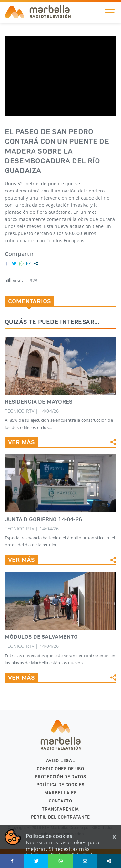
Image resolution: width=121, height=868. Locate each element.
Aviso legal (61, 761)
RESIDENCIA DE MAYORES (39, 402)
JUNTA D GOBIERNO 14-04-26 (43, 519)
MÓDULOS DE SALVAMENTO (41, 637)
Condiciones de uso (60, 769)
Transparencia (60, 809)
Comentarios (29, 301)
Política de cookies (60, 785)
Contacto (60, 801)
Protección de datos (60, 777)
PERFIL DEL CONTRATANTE (60, 817)
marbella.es (61, 793)
